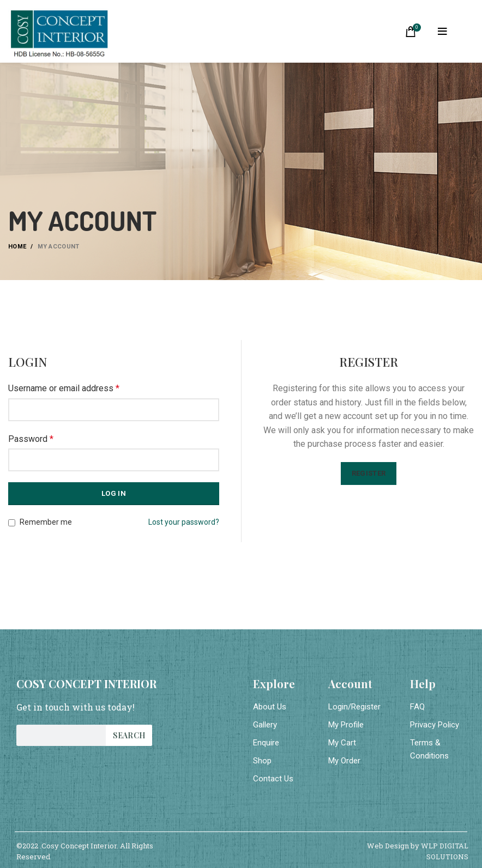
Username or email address (64, 388)
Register (369, 473)
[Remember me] (12, 523)
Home (17, 247)
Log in (114, 493)
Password (31, 439)
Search (129, 735)
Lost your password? (184, 522)
